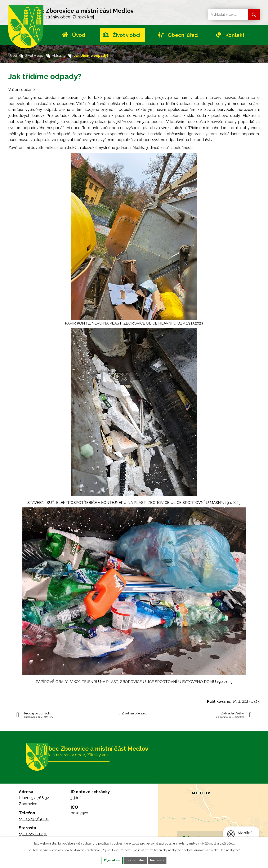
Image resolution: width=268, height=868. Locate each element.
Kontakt (235, 35)
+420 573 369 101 (34, 819)
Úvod (79, 35)
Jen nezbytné (136, 860)
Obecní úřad (183, 35)
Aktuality (59, 56)
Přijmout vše (106, 860)
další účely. (227, 843)
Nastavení (164, 860)
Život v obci (126, 35)
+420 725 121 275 (33, 834)
